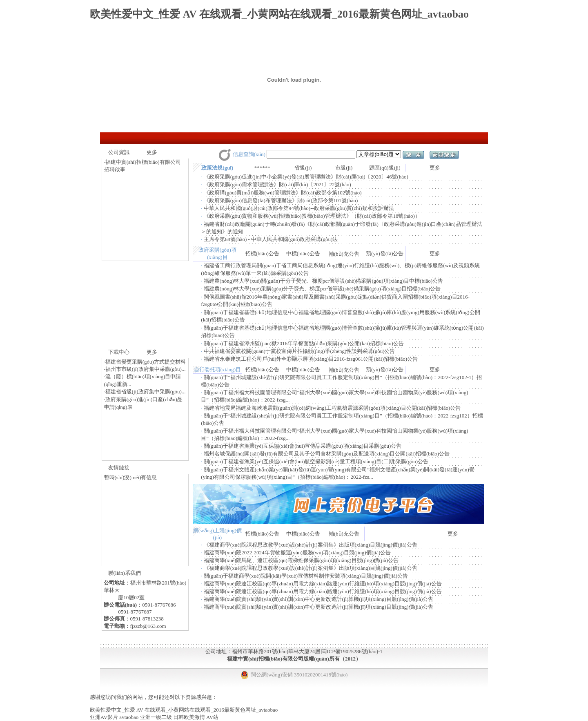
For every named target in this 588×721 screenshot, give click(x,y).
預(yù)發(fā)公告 (385, 253)
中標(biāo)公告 (303, 253)
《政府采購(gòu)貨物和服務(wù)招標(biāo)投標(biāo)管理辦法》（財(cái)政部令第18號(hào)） (312, 216)
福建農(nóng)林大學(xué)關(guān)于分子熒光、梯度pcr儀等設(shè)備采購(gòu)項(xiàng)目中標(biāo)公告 (323, 281)
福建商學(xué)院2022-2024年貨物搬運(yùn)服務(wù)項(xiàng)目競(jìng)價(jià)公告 (297, 552)
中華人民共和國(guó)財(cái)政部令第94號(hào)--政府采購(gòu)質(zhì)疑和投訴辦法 (299, 208)
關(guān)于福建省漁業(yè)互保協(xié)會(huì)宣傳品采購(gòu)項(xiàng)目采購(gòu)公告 (303, 446)
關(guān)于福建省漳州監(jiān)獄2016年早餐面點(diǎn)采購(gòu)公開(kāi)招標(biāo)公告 (304, 343)
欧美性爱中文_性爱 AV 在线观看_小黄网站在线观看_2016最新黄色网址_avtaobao (279, 14)
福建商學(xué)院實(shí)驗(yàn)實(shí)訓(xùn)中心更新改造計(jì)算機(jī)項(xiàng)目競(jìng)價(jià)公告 (319, 599)
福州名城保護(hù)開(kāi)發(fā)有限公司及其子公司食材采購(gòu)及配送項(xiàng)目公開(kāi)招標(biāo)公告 (327, 454)
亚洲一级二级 (156, 717)
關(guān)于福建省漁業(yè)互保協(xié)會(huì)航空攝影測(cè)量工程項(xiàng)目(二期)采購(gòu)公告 (316, 461)
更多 (152, 152)
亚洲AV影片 (104, 717)
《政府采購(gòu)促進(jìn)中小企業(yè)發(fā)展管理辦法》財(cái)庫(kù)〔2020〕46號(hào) (306, 177)
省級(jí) (303, 168)
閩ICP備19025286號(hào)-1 (352, 651)
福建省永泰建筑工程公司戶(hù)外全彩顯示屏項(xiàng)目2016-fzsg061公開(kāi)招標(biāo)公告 (311, 359)
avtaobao (129, 717)
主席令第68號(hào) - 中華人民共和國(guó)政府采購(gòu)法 (271, 239)
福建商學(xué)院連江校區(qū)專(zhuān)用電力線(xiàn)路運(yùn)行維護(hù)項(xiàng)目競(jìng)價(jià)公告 (323, 584)
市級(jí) (344, 168)
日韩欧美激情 (189, 717)
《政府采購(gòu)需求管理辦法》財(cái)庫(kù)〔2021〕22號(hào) (277, 184)
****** (262, 168)
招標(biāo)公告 (262, 253)
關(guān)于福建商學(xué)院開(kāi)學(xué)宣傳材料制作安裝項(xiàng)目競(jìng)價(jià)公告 (306, 576)
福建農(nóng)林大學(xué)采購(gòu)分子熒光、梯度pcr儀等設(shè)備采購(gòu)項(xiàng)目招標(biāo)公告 (322, 289)
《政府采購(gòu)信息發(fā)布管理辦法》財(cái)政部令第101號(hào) (281, 200)
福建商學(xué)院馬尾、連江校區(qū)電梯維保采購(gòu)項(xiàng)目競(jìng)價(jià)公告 (301, 560)
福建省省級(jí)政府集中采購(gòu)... (146, 392)
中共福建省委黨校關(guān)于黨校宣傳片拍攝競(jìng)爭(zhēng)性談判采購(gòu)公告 (300, 351)
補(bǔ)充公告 (344, 254)
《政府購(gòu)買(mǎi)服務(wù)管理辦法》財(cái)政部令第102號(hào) (283, 193)
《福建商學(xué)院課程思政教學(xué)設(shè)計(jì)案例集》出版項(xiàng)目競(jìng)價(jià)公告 (311, 545)
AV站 (212, 717)
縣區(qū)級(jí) (385, 168)
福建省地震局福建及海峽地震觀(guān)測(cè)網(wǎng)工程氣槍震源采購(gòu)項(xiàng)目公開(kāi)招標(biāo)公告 (332, 408)
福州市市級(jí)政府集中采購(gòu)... (146, 369)
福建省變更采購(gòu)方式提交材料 (146, 362)
